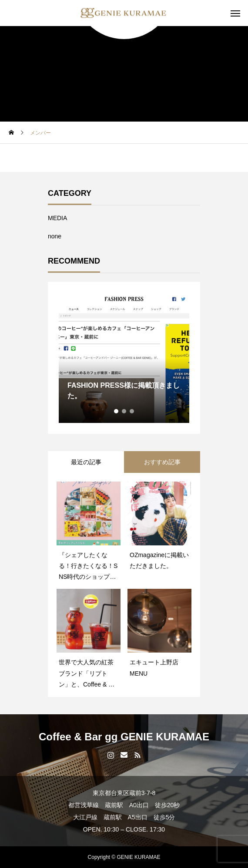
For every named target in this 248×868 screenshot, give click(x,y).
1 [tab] (117, 411)
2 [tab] (124, 411)
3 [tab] (132, 411)
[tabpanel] (124, 358)
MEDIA (57, 218)
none (55, 236)
